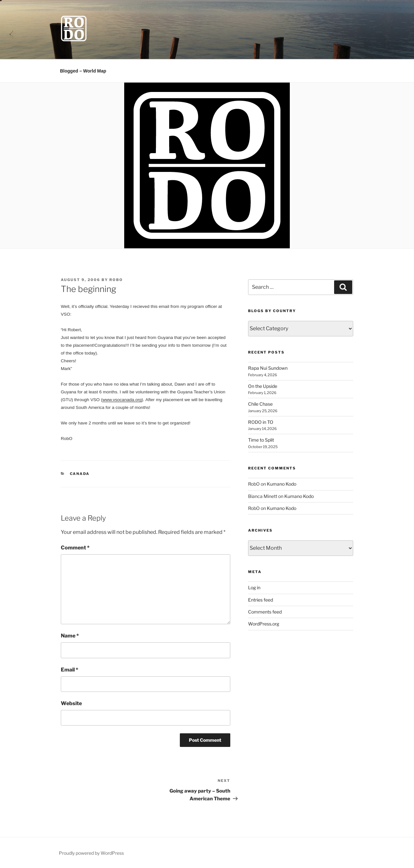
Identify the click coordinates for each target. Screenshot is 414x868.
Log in (254, 587)
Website (71, 703)
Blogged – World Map (83, 71)
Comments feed (265, 612)
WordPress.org (264, 624)
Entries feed (261, 600)
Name (70, 636)
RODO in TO (261, 422)
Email (70, 670)
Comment (75, 548)
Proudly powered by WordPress (91, 853)
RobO (116, 280)
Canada (80, 474)
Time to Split (261, 440)
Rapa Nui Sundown (268, 368)
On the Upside (263, 386)
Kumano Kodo (282, 484)
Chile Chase (260, 404)
